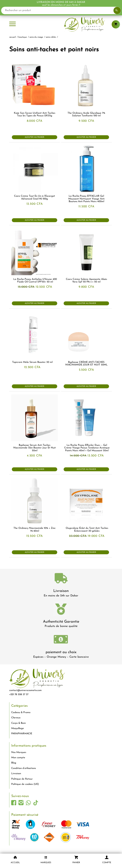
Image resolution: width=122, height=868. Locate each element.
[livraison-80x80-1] (61, 579)
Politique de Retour (22, 779)
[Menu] (12, 24)
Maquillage (18, 728)
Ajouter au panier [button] (35, 137)
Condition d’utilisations (24, 768)
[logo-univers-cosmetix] (61, 24)
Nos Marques (19, 752)
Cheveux (16, 718)
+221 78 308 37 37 (19, 694)
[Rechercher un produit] (61, 10)
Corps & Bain (18, 723)
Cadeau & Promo (21, 712)
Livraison (61, 591)
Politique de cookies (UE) (25, 784)
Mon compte (18, 758)
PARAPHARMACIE (22, 734)
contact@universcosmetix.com (25, 690)
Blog (14, 763)
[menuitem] (12, 24)
